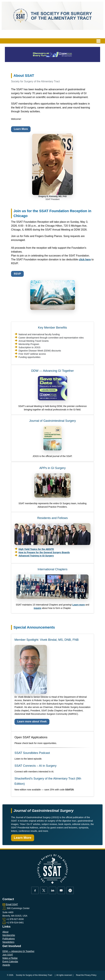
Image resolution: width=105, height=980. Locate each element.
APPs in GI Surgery (52, 468)
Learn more (79, 605)
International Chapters (52, 569)
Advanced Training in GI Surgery (36, 556)
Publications (9, 939)
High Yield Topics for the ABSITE (36, 549)
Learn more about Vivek (32, 721)
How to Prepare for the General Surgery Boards (44, 552)
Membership (9, 935)
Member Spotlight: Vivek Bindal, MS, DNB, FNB (47, 640)
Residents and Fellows (52, 518)
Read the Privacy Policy (86, 975)
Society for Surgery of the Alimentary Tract (34, 975)
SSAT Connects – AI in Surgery (36, 766)
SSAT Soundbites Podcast (32, 753)
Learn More (21, 129)
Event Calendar (10, 961)
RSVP (17, 274)
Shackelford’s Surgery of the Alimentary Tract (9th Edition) (48, 781)
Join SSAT (8, 955)
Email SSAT (12, 904)
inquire (37, 608)
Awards (6, 965)
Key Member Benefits (52, 328)
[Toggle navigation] (98, 41)
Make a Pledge (10, 958)
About (5, 932)
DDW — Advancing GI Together (52, 371)
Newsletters (8, 942)
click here (85, 259)
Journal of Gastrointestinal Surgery (52, 421)
